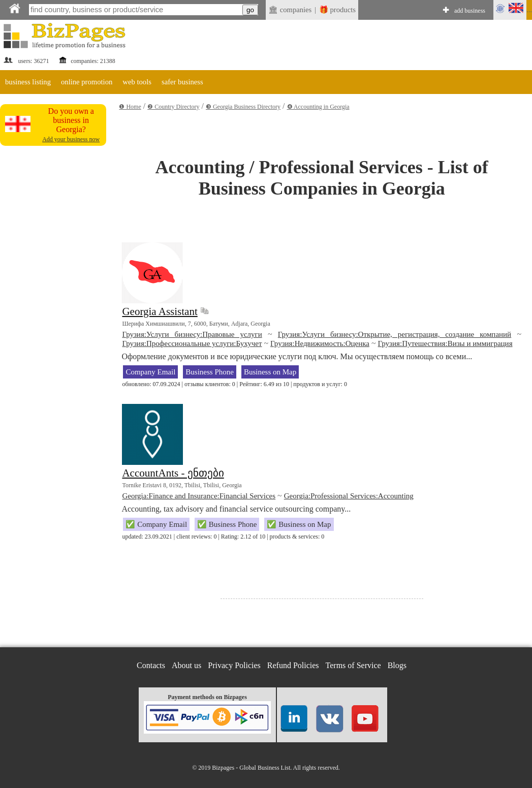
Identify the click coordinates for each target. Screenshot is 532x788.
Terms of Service (353, 665)
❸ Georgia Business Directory (243, 107)
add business (470, 11)
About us (186, 665)
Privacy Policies (234, 665)
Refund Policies (293, 665)
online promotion (87, 82)
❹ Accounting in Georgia (318, 107)
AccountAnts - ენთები (173, 473)
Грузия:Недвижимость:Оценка (320, 343)
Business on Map (270, 372)
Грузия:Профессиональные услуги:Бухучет (192, 343)
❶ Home (130, 107)
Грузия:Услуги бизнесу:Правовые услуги (192, 334)
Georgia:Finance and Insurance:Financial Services (199, 496)
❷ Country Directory (173, 107)
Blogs (397, 665)
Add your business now (71, 139)
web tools (137, 82)
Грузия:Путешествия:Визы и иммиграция (445, 343)
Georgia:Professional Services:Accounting (349, 496)
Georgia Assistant (160, 311)
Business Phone (210, 372)
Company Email (150, 372)
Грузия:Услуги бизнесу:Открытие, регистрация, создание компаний (395, 334)
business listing (28, 82)
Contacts (151, 665)
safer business (182, 82)
